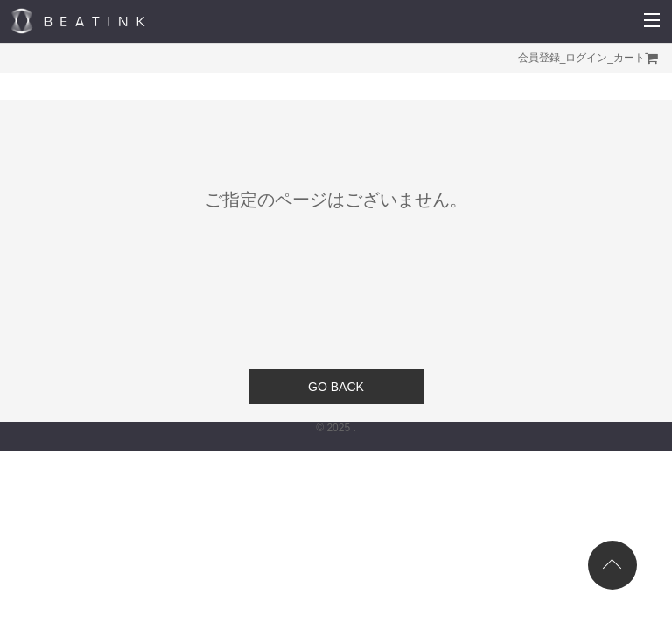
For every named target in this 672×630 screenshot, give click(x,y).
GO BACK (336, 387)
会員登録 (539, 58)
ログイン (586, 58)
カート (629, 58)
